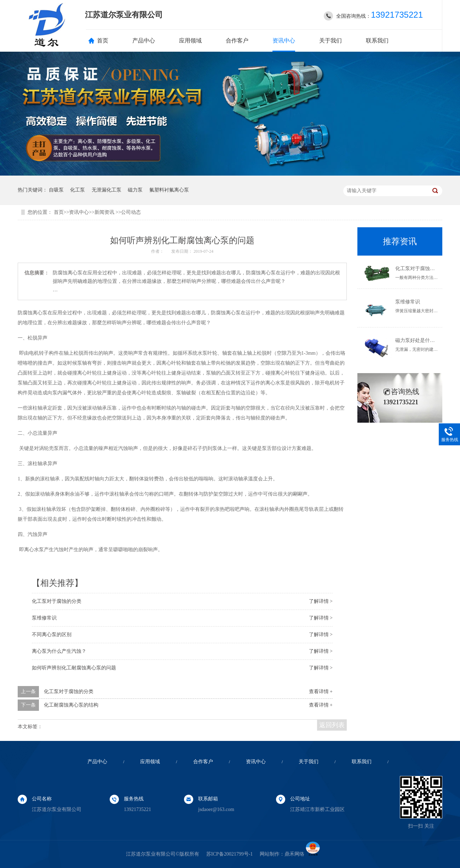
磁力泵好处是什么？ (418, 340)
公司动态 (131, 212)
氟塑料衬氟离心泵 (169, 190)
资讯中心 (284, 41)
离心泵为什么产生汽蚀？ (59, 651)
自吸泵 (56, 190)
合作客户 (237, 41)
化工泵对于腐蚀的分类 (57, 601)
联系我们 (377, 41)
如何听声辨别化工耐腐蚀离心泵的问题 (74, 668)
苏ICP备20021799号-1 (229, 854)
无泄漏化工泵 (107, 190)
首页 (103, 41)
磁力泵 (135, 190)
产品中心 (144, 41)
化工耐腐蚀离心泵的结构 (71, 705)
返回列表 (332, 725)
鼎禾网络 (294, 854)
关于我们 (330, 41)
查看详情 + (321, 692)
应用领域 (190, 41)
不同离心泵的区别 (52, 635)
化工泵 (77, 190)
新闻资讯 (105, 212)
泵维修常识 (44, 618)
